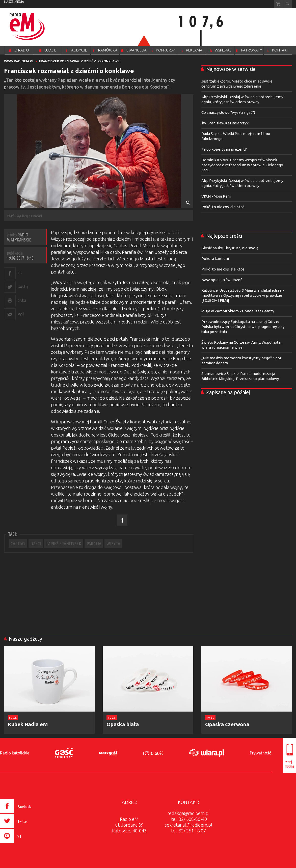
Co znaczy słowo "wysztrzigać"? (228, 112)
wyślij (21, 314)
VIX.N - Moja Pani (216, 196)
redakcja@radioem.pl (189, 813)
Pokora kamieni (215, 259)
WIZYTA (113, 544)
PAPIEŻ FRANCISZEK (64, 544)
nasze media (14, 2)
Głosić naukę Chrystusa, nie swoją (230, 248)
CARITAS (18, 544)
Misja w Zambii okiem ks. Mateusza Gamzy (238, 311)
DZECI (36, 544)
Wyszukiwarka (288, 4)
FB (20, 273)
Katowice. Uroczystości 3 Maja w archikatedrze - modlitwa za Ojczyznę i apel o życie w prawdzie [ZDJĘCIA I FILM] (243, 295)
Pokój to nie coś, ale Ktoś (223, 207)
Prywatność (260, 753)
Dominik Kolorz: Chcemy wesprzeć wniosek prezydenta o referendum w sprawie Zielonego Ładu (242, 165)
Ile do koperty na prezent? (224, 149)
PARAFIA (94, 544)
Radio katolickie (15, 753)
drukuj (22, 300)
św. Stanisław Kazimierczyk (225, 123)
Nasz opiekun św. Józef (222, 280)
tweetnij (23, 287)
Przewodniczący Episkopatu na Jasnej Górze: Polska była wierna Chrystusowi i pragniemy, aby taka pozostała (243, 327)
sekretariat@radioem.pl (189, 825)
